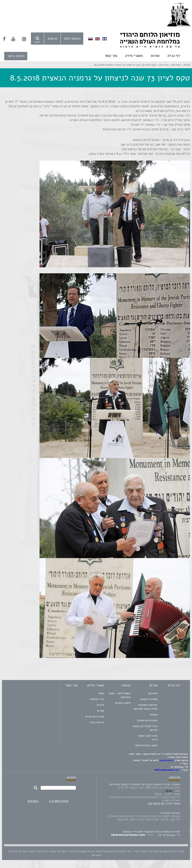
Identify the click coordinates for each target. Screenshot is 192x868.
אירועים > (162, 65)
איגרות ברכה (97, 722)
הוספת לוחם (72, 39)
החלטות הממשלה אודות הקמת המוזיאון (146, 707)
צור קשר (111, 56)
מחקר (101, 693)
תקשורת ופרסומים (147, 720)
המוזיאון (153, 693)
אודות (155, 56)
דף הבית (174, 56)
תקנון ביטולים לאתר (146, 745)
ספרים (101, 711)
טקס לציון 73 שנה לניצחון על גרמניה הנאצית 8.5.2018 (125, 65)
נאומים (154, 715)
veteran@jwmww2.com (128, 835)
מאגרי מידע (134, 56)
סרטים (100, 705)
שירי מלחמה (97, 699)
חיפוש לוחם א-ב (59, 801)
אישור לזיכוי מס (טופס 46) (164, 804)
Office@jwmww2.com (167, 770)
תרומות (53, 39)
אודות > (185, 65)
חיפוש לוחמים (123, 703)
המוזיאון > (175, 65)
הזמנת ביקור (16, 56)
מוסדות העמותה (149, 699)
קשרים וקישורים (95, 717)
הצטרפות (33, 801)
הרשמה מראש (167, 760)
